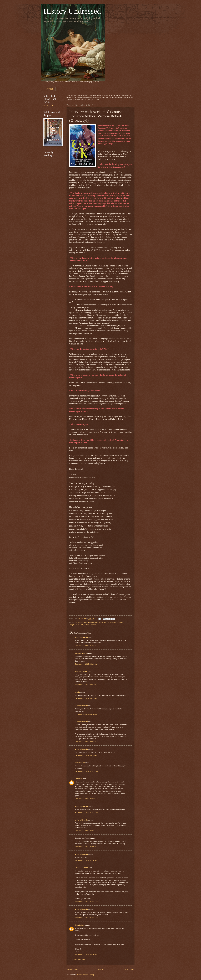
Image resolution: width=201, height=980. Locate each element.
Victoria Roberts (90, 625)
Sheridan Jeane (81, 671)
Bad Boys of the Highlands (85, 622)
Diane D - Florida (82, 868)
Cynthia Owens (81, 653)
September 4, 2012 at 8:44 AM (86, 742)
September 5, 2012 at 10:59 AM (87, 918)
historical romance (102, 622)
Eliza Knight (80, 925)
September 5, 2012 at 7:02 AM (86, 860)
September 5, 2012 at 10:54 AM (87, 902)
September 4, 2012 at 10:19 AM (87, 771)
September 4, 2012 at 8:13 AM (86, 698)
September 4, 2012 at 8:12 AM (86, 685)
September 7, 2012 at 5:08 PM (86, 954)
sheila (77, 692)
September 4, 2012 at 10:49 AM (87, 813)
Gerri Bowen (80, 763)
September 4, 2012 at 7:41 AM (86, 646)
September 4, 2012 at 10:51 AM (87, 831)
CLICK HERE (48, 106)
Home (50, 89)
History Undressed (72, 11)
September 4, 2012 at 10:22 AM (87, 799)
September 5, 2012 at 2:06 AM (86, 847)
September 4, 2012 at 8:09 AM (86, 664)
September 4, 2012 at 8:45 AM (86, 755)
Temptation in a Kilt (76, 625)
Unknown (79, 779)
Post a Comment (79, 959)
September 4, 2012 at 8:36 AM (86, 714)
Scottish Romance (116, 622)
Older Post (129, 970)
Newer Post (72, 970)
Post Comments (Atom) (85, 975)
